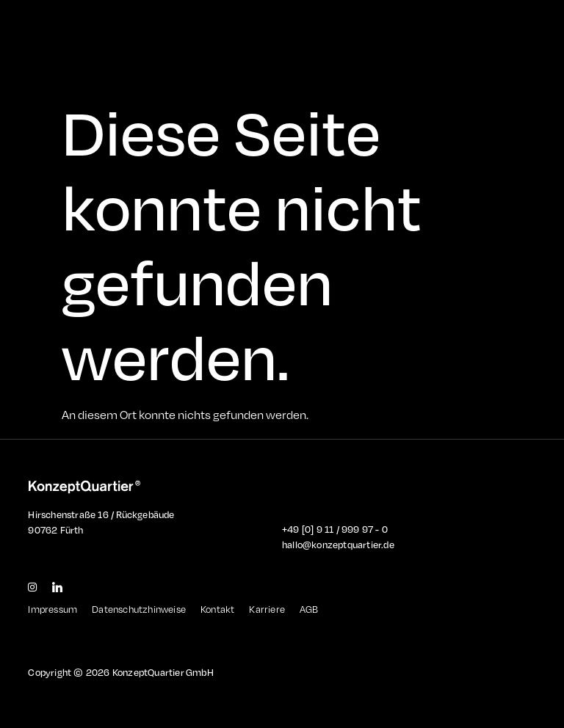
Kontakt (217, 609)
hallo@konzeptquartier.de (338, 545)
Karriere (267, 609)
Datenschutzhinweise (139, 609)
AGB (309, 609)
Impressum (53, 609)
